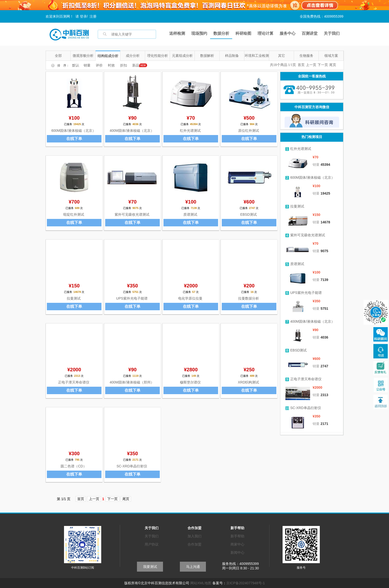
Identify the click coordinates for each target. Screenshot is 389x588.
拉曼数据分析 (249, 298)
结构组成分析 (108, 56)
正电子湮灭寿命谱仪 (74, 382)
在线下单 (74, 139)
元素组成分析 (182, 56)
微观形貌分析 (83, 56)
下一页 (323, 65)
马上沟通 (193, 567)
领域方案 (331, 56)
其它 (282, 56)
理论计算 (265, 33)
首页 (301, 65)
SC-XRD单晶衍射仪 (132, 466)
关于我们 (332, 33)
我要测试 (150, 567)
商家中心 (237, 544)
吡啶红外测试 (74, 214)
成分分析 (133, 56)
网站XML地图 (201, 583)
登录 (83, 16)
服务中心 (288, 33)
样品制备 (232, 56)
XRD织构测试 (249, 382)
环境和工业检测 (257, 56)
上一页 (311, 65)
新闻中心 (237, 553)
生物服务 (306, 56)
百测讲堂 (310, 33)
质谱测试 (190, 214)
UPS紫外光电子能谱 (132, 298)
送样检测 (177, 33)
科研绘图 (243, 33)
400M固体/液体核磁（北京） (132, 131)
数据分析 (221, 33)
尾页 (333, 65)
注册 (93, 16)
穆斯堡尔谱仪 (190, 382)
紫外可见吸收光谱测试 (132, 214)
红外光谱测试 (190, 131)
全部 (58, 56)
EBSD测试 (248, 214)
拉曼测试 (74, 298)
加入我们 (194, 536)
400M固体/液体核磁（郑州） (132, 382)
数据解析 (207, 56)
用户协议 (152, 544)
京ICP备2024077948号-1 (246, 583)
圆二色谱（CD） (73, 466)
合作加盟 (194, 544)
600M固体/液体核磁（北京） (74, 131)
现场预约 (199, 33)
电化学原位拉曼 (190, 298)
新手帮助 (237, 536)
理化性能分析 (158, 56)
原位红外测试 (249, 131)
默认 (76, 65)
